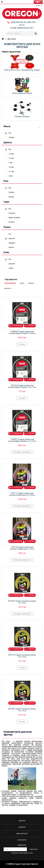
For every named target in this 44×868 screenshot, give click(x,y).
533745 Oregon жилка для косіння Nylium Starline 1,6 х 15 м (22, 387)
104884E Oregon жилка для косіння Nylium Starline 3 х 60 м (22, 333)
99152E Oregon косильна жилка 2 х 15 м (22, 602)
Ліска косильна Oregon (22, 93)
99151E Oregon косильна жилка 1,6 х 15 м (22, 656)
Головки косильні (22, 117)
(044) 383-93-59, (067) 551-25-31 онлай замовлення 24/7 (23, 25)
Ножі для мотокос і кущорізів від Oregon (22, 70)
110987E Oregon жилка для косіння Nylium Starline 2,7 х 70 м (22, 440)
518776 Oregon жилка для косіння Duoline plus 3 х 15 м (22, 548)
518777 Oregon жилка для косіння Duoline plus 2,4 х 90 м (22, 494)
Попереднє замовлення (22, 452)
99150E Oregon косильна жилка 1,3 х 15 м (22, 710)
